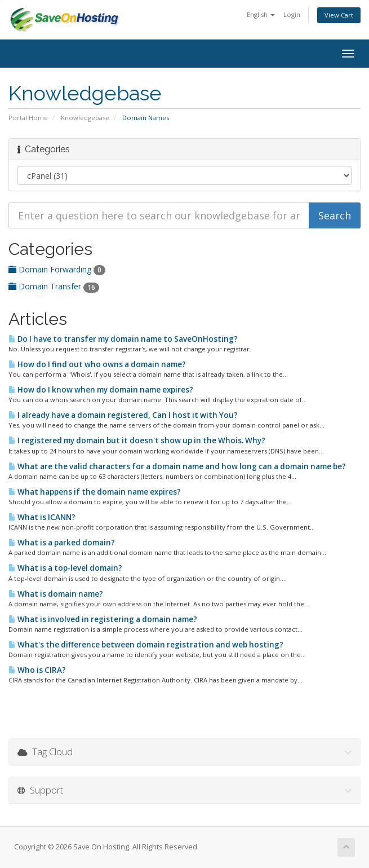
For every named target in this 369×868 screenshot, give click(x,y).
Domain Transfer (54, 286)
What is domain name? (56, 594)
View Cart (339, 15)
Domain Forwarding (57, 269)
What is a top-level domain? (65, 568)
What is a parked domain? (62, 543)
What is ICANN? (42, 517)
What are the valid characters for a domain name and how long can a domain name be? (177, 466)
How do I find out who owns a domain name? (97, 364)
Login (292, 14)
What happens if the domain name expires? (95, 492)
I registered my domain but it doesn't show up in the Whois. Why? (137, 440)
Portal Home (28, 118)
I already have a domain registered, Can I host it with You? (123, 415)
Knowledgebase (85, 118)
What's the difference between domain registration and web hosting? (146, 645)
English (261, 14)
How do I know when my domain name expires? (101, 390)
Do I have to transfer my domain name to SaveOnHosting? (123, 339)
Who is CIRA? (37, 670)
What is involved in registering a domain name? (103, 619)
